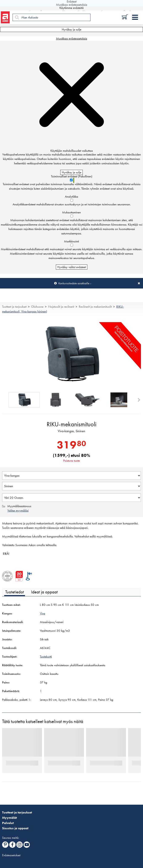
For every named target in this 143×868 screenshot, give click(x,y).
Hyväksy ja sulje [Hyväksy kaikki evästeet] (71, 29)
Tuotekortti (46, 657)
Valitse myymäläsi (18, 510)
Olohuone (37, 307)
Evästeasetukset (11, 855)
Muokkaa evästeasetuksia (72, 39)
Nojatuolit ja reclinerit (61, 307)
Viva (43, 613)
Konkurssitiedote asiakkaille (74, 283)
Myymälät (9, 818)
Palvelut (8, 823)
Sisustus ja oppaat (15, 828)
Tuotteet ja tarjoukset (14, 307)
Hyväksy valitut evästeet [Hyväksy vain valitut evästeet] (72, 267)
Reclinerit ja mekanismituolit (95, 307)
